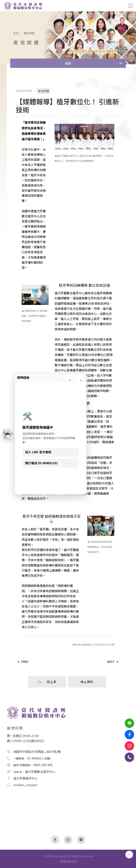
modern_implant (25, 785)
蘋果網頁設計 (69, 861)
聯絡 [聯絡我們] (8, 434)
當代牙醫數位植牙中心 (40, 772)
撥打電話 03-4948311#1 (41, 463)
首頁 (16, 33)
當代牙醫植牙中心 (25, 778)
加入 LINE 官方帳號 (38, 452)
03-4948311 (35, 758)
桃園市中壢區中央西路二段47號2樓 (37, 752)
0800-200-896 (43, 765)
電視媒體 (29, 33)
